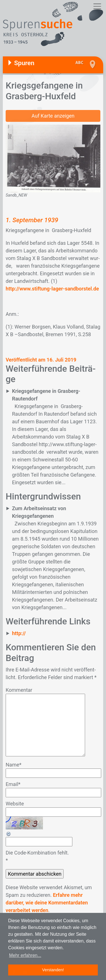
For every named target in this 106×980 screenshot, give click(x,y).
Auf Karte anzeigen (53, 116)
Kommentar (19, 690)
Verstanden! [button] (53, 970)
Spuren (24, 63)
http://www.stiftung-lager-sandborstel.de (52, 289)
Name (14, 765)
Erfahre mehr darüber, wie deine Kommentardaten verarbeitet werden (47, 903)
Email (13, 784)
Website (15, 804)
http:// (19, 633)
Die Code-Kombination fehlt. (37, 853)
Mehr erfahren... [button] (25, 955)
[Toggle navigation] (97, 6)
